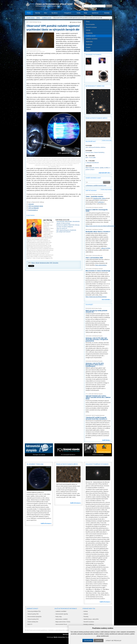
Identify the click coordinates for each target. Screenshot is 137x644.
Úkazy (88, 22)
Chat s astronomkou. (101, 265)
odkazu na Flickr (106, 248)
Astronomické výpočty (62, 614)
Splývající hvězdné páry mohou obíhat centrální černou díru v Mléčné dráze (98, 397)
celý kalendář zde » (105, 173)
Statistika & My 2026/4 (99, 198)
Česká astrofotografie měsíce (96, 118)
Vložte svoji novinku (106, 189)
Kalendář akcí (91, 141)
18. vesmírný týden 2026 (35, 464)
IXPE (51, 263)
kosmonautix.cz (33, 210)
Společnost (95, 13)
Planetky (86, 617)
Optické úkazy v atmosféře (91, 619)
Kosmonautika (90, 24)
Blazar (33, 263)
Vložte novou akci (107, 140)
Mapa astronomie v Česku (63, 622)
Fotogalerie (68, 13)
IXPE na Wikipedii (34, 208)
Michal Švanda (99, 336)
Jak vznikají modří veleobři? (64, 232)
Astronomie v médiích (62, 619)
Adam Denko (98, 308)
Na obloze (55, 13)
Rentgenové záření (45, 263)
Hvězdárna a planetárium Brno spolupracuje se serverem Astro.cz (67, 630)
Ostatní (88, 47)
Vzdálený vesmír (47, 18)
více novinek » (106, 299)
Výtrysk (37, 263)
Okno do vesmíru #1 (62, 228)
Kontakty (107, 13)
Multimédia (89, 42)
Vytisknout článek (76, 22)
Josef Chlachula (99, 194)
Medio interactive (59, 637)
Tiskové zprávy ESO (33, 619)
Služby (79, 13)
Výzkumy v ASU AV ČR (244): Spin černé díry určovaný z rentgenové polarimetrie (97, 339)
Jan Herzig (38, 22)
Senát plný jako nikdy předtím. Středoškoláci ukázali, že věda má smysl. (68, 222)
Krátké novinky (91, 190)
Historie (88, 50)
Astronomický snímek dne (95, 86)
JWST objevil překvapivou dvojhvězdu (66, 230)
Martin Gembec (99, 207)
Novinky (38, 13)
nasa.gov (31, 204)
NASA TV (30, 624)
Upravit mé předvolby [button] (114, 641)
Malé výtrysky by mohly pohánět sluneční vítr (96, 311)
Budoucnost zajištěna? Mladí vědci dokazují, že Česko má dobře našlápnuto (68, 226)
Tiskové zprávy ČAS (33, 614)
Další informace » (46, 523)
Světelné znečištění (92, 39)
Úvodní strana (30, 18)
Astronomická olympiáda (34, 617)
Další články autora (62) (62, 220)
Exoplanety (89, 33)
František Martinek (100, 415)
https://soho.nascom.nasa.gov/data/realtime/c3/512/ (101, 226)
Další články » (106, 440)
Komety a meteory (89, 624)
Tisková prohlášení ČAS (34, 611)
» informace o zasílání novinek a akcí (96, 185)
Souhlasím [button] (88, 641)
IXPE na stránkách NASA (36, 206)
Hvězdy (88, 30)
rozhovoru (101, 202)
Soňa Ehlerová (99, 256)
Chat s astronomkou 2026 (94, 258)
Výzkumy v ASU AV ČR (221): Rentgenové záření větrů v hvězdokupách (95, 365)
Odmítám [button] (99, 641)
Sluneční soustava (91, 27)
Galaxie (86, 614)
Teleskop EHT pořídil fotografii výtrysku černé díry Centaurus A (96, 418)
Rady (86, 13)
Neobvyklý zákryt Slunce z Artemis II (98, 232)
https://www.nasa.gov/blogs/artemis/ (96, 297)
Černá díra (55, 263)
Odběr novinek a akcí (93, 178)
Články (29, 13)
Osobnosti (89, 44)
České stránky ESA (33, 622)
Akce (46, 13)
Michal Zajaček (99, 394)
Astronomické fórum (61, 624)
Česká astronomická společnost (38, 630)
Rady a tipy (59, 617)
